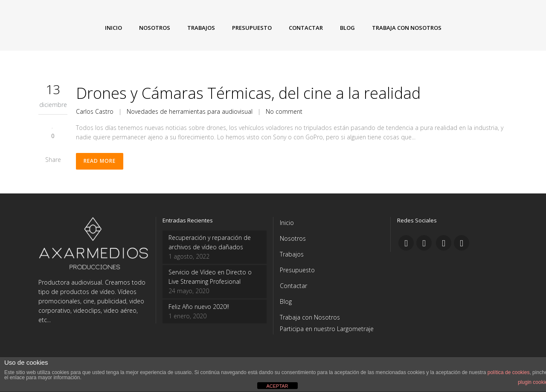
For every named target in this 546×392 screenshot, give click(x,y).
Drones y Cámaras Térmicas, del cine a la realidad (248, 93)
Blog (286, 301)
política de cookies (509, 372)
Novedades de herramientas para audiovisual (190, 111)
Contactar (293, 286)
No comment (284, 111)
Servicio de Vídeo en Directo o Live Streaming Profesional (210, 277)
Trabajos (292, 254)
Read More (100, 161)
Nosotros (293, 238)
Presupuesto (297, 270)
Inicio (287, 223)
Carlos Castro (95, 111)
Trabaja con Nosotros (310, 317)
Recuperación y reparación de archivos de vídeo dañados (210, 242)
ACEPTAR (277, 386)
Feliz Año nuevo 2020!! (199, 307)
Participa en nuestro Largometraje (327, 329)
